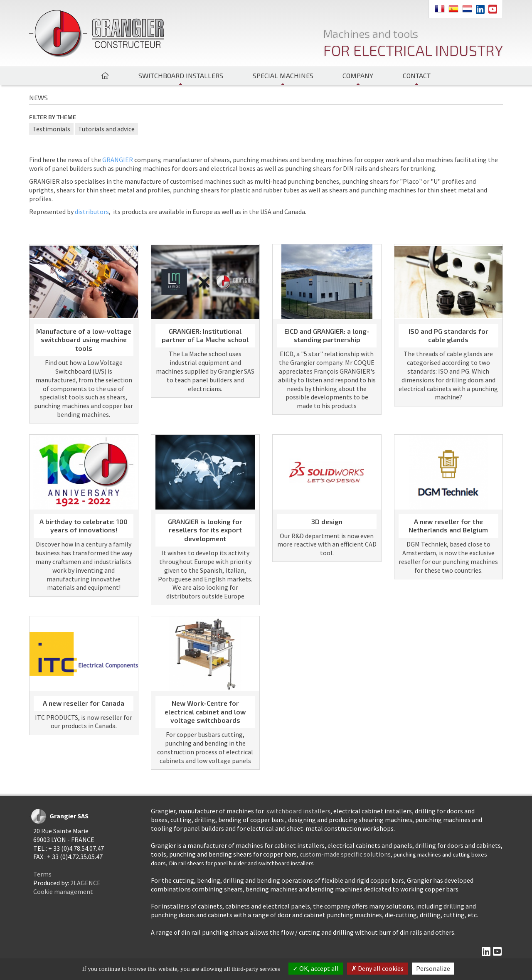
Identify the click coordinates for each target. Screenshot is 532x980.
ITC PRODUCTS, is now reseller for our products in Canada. (84, 722)
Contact (417, 75)
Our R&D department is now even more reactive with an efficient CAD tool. (327, 544)
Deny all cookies (377, 968)
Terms (42, 874)
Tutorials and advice (106, 129)
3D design (327, 521)
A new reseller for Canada (84, 703)
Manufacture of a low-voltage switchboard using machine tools (84, 340)
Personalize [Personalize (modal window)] (433, 968)
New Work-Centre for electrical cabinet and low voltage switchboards (205, 712)
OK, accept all (316, 968)
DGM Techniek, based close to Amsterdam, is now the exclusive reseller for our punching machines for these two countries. (448, 557)
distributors (92, 212)
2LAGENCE (85, 883)
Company (358, 75)
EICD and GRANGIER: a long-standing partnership (327, 335)
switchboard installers (298, 811)
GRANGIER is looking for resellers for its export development (205, 530)
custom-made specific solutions (345, 854)
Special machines (283, 75)
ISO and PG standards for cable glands (448, 335)
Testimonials (51, 129)
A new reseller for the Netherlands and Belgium (448, 526)
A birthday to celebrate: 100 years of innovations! (84, 526)
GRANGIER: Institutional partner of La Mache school (205, 335)
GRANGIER (118, 160)
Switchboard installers (181, 75)
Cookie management (63, 891)
